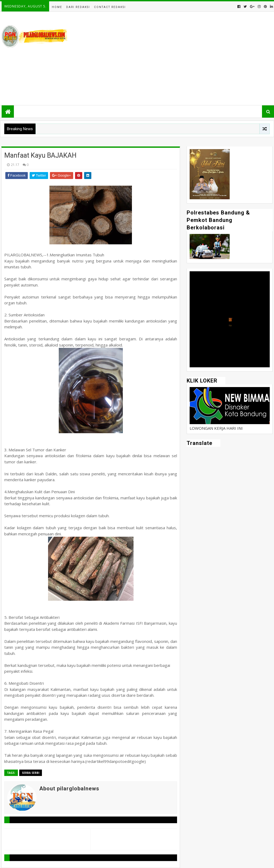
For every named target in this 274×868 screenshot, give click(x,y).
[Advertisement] (175, 58)
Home (57, 7)
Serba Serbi (31, 773)
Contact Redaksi (110, 7)
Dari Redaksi (78, 7)
